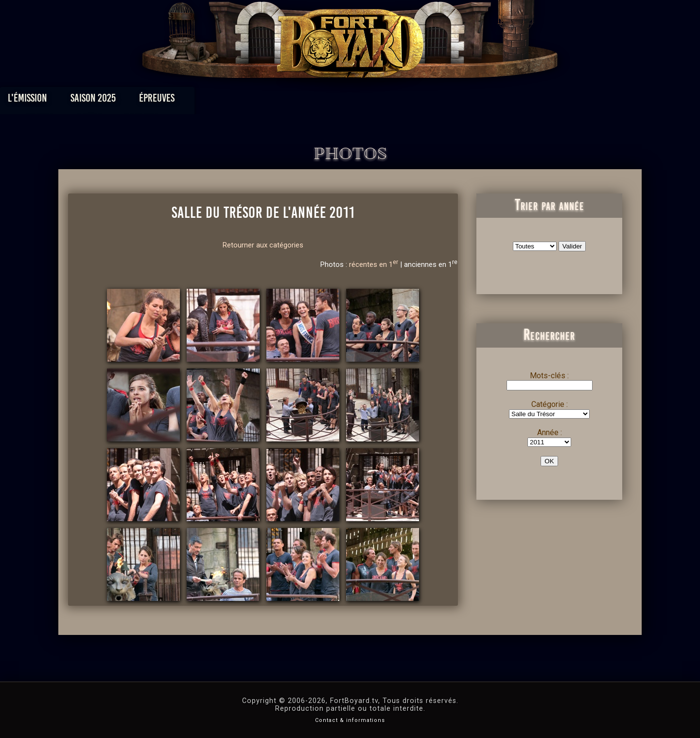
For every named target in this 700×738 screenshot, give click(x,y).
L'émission (132, 100)
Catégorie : (550, 404)
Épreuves (262, 100)
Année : (550, 432)
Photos (316, 100)
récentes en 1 (374, 264)
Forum (470, 100)
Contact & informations (350, 720)
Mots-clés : (549, 376)
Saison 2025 (198, 100)
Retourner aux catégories (263, 245)
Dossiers (418, 100)
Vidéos (365, 100)
